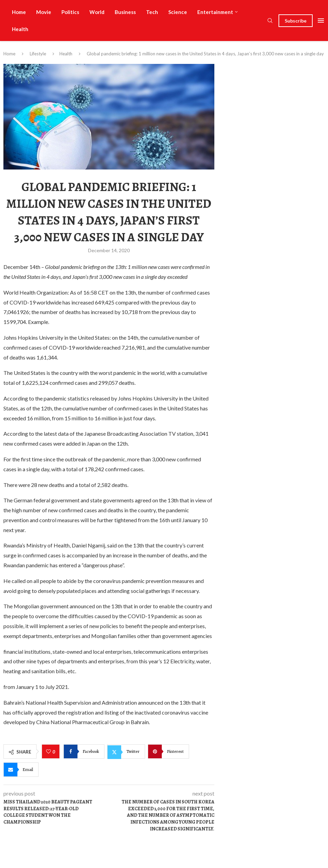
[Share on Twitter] (126, 751)
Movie (44, 12)
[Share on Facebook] (84, 751)
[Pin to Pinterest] (168, 751)
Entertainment (215, 12)
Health (20, 29)
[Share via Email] (21, 770)
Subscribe (296, 21)
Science (178, 12)
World (97, 12)
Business (125, 12)
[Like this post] (49, 752)
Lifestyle (38, 54)
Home (19, 12)
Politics (70, 12)
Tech (152, 12)
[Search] (270, 21)
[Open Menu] (321, 21)
